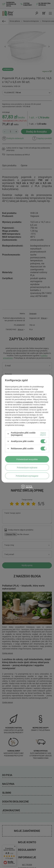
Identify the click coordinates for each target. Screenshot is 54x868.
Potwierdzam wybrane (27, 467)
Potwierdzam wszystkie (27, 459)
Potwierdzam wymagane (27, 476)
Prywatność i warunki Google (31, 407)
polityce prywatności (24, 402)
